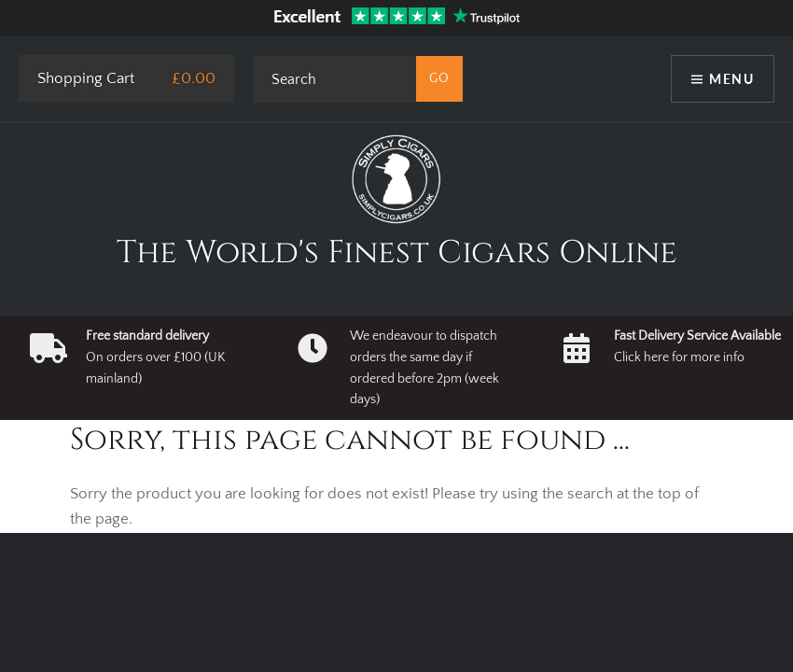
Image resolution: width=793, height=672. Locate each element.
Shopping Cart (86, 78)
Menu (731, 79)
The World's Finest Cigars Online (397, 253)
